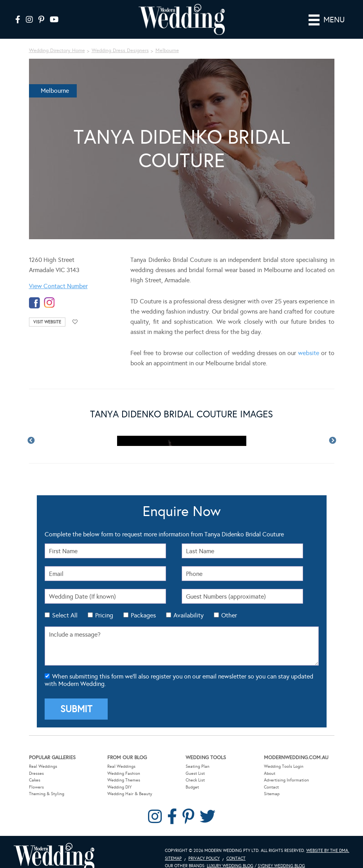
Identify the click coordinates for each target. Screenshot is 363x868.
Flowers (36, 787)
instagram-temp (49, 303)
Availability (189, 615)
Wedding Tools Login (284, 766)
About (270, 773)
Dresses (36, 773)
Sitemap (272, 794)
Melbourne (167, 51)
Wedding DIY (119, 787)
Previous (31, 441)
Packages (143, 615)
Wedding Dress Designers (120, 51)
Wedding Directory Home (57, 51)
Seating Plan (198, 766)
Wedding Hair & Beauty (130, 794)
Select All (65, 615)
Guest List (195, 773)
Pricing (104, 615)
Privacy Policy (204, 858)
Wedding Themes (124, 780)
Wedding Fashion (124, 773)
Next (332, 441)
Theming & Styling (47, 794)
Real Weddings (43, 766)
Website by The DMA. (328, 850)
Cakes (35, 780)
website (309, 353)
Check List (195, 780)
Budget (192, 787)
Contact (271, 787)
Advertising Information (286, 780)
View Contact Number (58, 286)
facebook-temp (34, 303)
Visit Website (47, 322)
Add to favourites (75, 322)
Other (229, 615)
